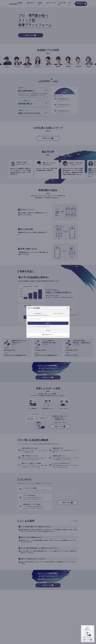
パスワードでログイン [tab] (58, 314)
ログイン (48, 323)
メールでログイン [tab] (38, 314)
